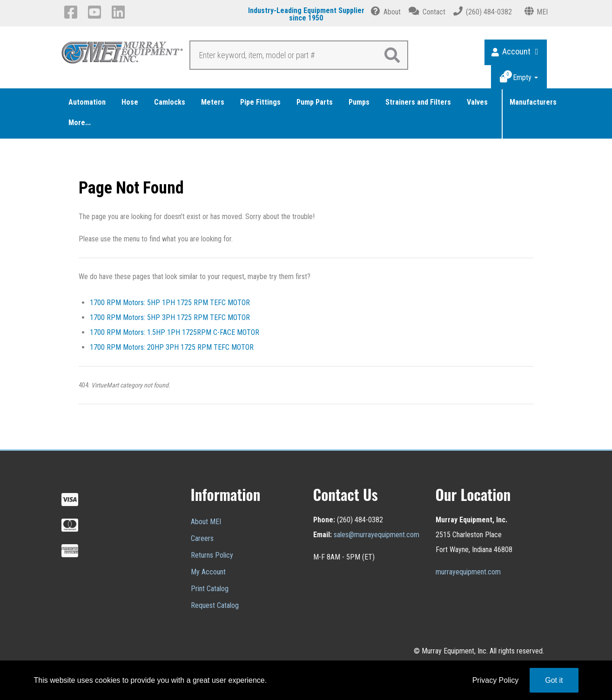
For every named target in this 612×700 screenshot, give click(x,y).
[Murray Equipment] (123, 55)
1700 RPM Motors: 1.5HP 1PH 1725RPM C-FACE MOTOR (175, 332)
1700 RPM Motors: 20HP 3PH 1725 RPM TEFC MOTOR (172, 347)
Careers (202, 538)
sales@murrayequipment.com (377, 535)
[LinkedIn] (120, 12)
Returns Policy (212, 555)
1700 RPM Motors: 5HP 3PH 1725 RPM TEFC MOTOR (170, 317)
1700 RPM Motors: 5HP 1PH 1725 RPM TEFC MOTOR (170, 303)
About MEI (206, 522)
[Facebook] (72, 12)
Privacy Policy (496, 680)
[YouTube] (96, 12)
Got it (554, 680)
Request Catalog (215, 605)
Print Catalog (210, 589)
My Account (208, 572)
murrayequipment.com (468, 572)
